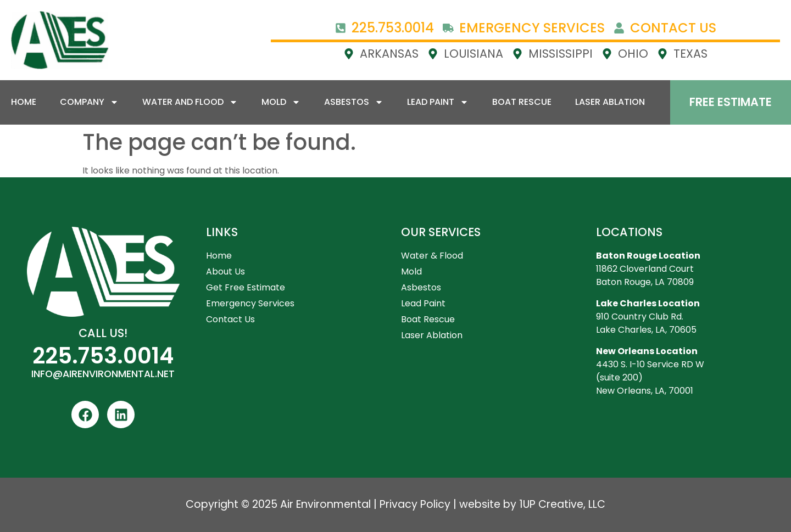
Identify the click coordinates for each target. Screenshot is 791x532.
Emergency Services (250, 303)
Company (89, 102)
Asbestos (354, 102)
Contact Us (230, 319)
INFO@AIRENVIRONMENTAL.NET (103, 374)
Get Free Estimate (246, 287)
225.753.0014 (103, 356)
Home (24, 102)
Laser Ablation (610, 102)
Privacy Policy (415, 504)
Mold (281, 102)
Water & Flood (432, 256)
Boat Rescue (522, 102)
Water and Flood (190, 102)
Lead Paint (438, 102)
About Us (225, 271)
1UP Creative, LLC (562, 504)
